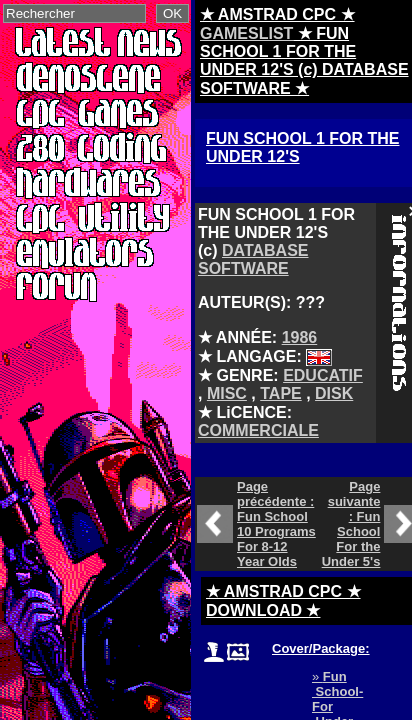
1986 (300, 337)
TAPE (280, 393)
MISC (227, 393)
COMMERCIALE (258, 430)
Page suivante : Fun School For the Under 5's (351, 524)
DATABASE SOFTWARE (253, 259)
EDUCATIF (323, 375)
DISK (334, 393)
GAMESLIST (246, 33)
